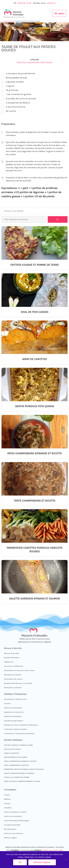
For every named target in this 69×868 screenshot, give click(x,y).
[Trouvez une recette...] (34, 211)
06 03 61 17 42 (24, 3)
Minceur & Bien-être (12, 653)
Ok (20, 862)
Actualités (8, 808)
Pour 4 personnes (31, 62)
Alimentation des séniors (13, 679)
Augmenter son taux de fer (14, 712)
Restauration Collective (13, 688)
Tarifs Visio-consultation (13, 816)
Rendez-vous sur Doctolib (52, 850)
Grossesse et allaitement (14, 666)
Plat (19, 62)
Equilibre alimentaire (12, 658)
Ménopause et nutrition (13, 675)
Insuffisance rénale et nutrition (16, 729)
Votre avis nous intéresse (14, 833)
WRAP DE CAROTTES (35, 359)
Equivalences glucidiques (14, 721)
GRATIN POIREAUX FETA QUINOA (35, 406)
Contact (7, 795)
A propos (7, 803)
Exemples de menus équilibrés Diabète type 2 (21, 725)
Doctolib (51, 3)
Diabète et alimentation (13, 716)
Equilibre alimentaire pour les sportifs (18, 683)
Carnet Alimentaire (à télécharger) (17, 821)
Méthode (7, 799)
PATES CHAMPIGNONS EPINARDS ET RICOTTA (34, 453)
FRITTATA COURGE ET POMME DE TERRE (35, 265)
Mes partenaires (10, 829)
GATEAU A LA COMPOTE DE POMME (17, 777)
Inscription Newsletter (12, 825)
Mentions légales (10, 838)
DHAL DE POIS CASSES (35, 312)
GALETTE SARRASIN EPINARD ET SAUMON (34, 599)
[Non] (66, 860)
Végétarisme (9, 662)
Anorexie (7, 704)
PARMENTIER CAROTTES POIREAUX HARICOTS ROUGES (34, 550)
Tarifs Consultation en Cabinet (15, 812)
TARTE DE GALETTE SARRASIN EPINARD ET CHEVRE (22, 781)
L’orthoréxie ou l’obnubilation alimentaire (19, 734)
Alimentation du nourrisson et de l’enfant (19, 670)
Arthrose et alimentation (13, 708)
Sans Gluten (46, 62)
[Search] (58, 219)
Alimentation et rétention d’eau (16, 699)
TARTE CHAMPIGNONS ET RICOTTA (35, 501)
